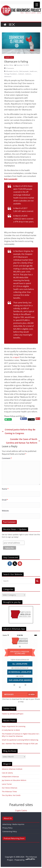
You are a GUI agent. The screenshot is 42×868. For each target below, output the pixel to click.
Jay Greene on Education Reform (14, 780)
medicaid (21, 74)
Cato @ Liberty (7, 773)
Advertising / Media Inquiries (13, 824)
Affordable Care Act (12, 71)
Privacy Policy (7, 828)
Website (5, 511)
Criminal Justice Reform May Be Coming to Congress (19, 431)
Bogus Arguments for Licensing (14, 726)
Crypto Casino (21, 810)
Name (5, 489)
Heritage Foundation (11, 74)
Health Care (9, 57)
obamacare (8, 76)
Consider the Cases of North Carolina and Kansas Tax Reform (23, 441)
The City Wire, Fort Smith (11, 795)
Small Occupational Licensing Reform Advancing (20, 740)
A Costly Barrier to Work (11, 730)
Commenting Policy (10, 831)
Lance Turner (7, 784)
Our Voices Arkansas (10, 788)
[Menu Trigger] (37, 5)
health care (33, 71)
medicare (28, 74)
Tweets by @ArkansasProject (13, 714)
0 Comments (9, 68)
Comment (7, 458)
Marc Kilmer (10, 65)
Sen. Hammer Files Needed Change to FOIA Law (20, 744)
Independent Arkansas (10, 777)
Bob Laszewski (24, 71)
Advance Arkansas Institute (12, 769)
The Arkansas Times (9, 792)
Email (5, 500)
